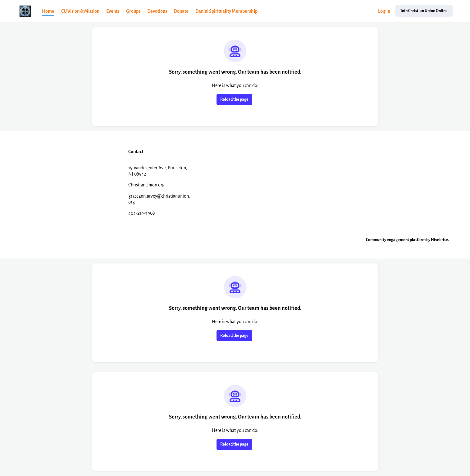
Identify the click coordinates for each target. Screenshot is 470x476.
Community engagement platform (396, 240)
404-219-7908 (142, 213)
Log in (384, 11)
